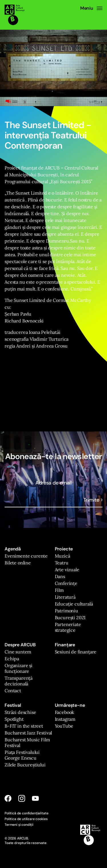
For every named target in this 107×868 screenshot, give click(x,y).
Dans (60, 576)
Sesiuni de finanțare (76, 652)
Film (59, 590)
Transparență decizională (19, 681)
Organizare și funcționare (19, 668)
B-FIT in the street (24, 726)
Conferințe (66, 583)
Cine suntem (18, 652)
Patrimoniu (66, 611)
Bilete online (18, 563)
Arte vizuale (67, 570)
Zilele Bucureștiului (25, 765)
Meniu (91, 8)
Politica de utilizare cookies (26, 819)
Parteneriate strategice (68, 627)
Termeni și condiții (19, 825)
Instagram (65, 719)
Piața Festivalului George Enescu (22, 755)
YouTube (64, 726)
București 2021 (70, 617)
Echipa (12, 659)
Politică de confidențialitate (26, 813)
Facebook (65, 712)
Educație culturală (74, 604)
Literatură (65, 597)
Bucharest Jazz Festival (28, 733)
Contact (13, 691)
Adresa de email (53, 483)
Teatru (62, 563)
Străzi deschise (20, 712)
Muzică (62, 556)
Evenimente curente (26, 556)
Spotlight (14, 719)
